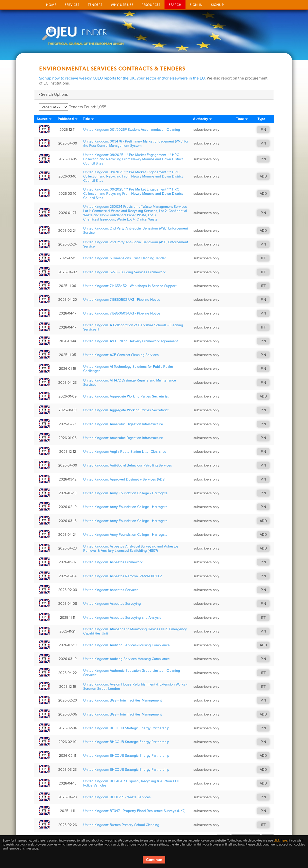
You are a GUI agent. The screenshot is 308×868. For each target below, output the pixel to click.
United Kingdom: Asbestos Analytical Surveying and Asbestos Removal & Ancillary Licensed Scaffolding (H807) (131, 548)
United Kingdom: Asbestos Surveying (112, 604)
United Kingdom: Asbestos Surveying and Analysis (122, 618)
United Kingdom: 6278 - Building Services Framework (124, 272)
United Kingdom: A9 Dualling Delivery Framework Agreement (130, 341)
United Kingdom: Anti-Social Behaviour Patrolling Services (128, 465)
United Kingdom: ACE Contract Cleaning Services (121, 355)
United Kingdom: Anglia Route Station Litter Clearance (125, 452)
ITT (263, 258)
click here (280, 840)
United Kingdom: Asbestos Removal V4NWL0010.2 (122, 576)
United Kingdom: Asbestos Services (111, 590)
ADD (263, 176)
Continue (154, 860)
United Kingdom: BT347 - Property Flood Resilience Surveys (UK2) (134, 811)
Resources (151, 4)
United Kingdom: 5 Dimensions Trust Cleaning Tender (125, 258)
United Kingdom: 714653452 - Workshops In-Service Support (130, 286)
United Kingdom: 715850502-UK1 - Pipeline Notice (122, 300)
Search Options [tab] (52, 94)
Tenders (95, 4)
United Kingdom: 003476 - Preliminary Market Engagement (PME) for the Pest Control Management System (136, 143)
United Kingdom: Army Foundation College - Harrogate (125, 493)
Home (51, 4)
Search (175, 4)
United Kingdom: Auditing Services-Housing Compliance (126, 645)
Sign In (196, 4)
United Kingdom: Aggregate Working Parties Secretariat (126, 396)
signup (217, 4)
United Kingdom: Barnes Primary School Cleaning (121, 825)
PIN (263, 130)
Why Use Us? (122, 4)
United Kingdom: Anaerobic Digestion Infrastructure (123, 424)
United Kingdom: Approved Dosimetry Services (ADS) (124, 479)
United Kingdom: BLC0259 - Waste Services (117, 797)
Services (72, 4)
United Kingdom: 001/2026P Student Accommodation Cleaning (132, 130)
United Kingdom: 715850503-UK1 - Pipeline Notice (122, 313)
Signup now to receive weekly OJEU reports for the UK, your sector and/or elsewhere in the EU (122, 78)
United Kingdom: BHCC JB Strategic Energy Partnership (126, 728)
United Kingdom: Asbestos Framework (113, 562)
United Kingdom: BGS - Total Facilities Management (122, 700)
